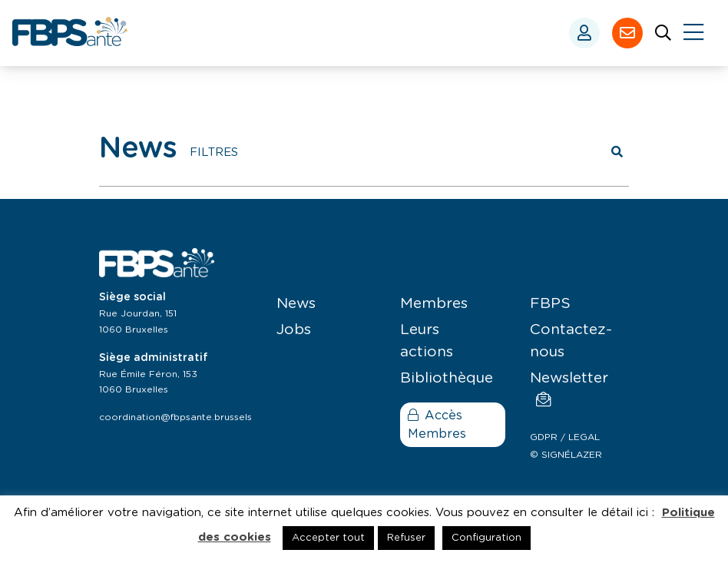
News (296, 304)
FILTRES (214, 152)
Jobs (294, 330)
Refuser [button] (406, 538)
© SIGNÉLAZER (566, 455)
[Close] (693, 33)
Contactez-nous (571, 341)
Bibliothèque (447, 378)
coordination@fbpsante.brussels (175, 417)
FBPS (550, 304)
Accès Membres (437, 425)
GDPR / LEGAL (565, 437)
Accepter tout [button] (328, 538)
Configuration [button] (486, 538)
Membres (434, 304)
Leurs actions (427, 341)
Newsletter (569, 389)
